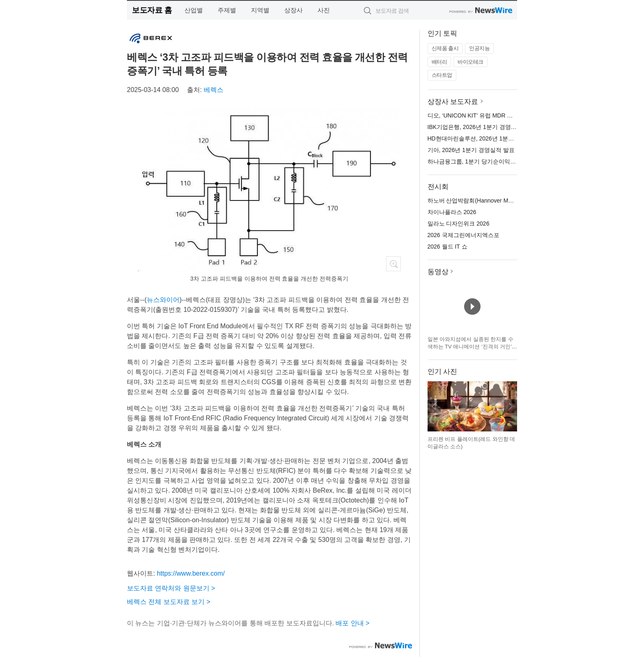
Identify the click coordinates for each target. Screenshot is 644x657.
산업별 (194, 10)
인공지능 (479, 48)
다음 (511, 406)
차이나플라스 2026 (452, 212)
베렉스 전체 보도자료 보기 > (169, 602)
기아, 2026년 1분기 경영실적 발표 (471, 150)
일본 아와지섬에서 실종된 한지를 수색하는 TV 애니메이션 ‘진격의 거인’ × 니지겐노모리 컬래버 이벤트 (472, 346)
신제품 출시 (445, 48)
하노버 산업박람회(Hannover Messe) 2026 (482, 201)
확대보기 (393, 264)
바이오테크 (470, 62)
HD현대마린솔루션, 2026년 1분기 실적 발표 (484, 138)
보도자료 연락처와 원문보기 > (171, 588)
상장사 (293, 10)
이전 (434, 406)
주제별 (227, 10)
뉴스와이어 (163, 300)
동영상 (438, 272)
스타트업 (442, 75)
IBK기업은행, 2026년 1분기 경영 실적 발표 (482, 127)
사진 (324, 10)
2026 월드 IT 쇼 (447, 247)
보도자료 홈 (152, 10)
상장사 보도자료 (453, 102)
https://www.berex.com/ (191, 573)
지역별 (260, 10)
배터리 (439, 62)
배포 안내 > (352, 623)
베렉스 (214, 90)
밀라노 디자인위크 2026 (459, 224)
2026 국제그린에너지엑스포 (463, 235)
